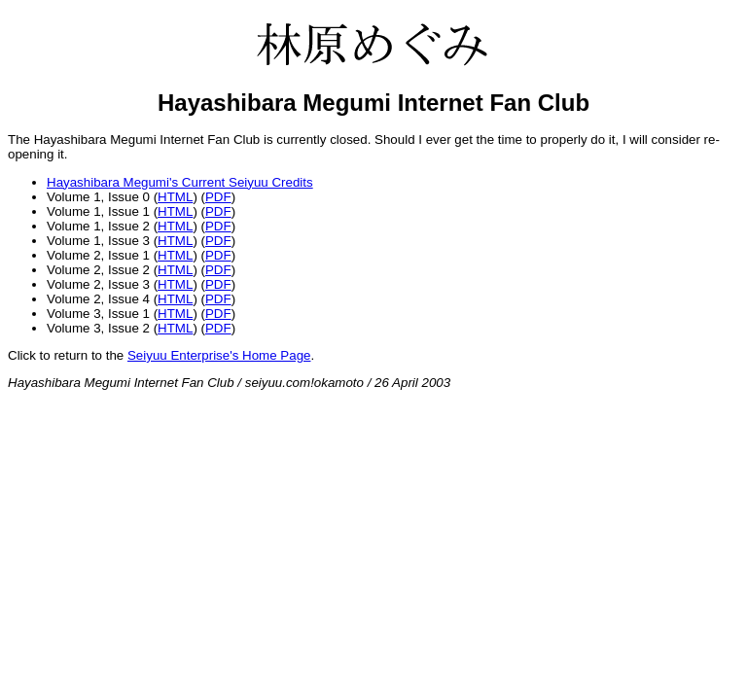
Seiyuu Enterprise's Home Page (219, 355)
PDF (218, 197)
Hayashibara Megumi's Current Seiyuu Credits (180, 182)
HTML (175, 197)
